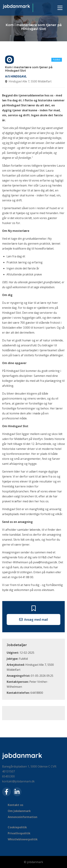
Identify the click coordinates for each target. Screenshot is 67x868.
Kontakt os (15, 805)
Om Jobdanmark (19, 811)
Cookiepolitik (17, 827)
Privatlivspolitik (19, 833)
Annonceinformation (23, 817)
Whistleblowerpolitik (23, 839)
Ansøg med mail (34, 619)
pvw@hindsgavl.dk (45, 562)
